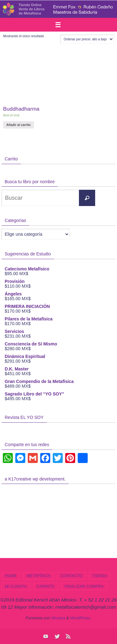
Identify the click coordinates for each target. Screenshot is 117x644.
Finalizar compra (84, 586)
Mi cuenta (16, 586)
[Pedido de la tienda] (87, 39)
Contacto (71, 576)
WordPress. (81, 618)
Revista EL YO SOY (24, 417)
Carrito (46, 586)
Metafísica (39, 576)
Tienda (100, 576)
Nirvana (58, 618)
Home (11, 576)
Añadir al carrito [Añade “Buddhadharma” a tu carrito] (18, 125)
